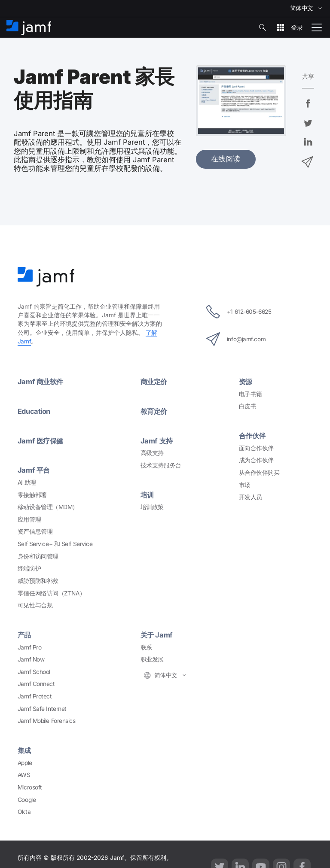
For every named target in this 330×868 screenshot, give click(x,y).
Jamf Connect (36, 682)
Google (27, 798)
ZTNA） (51, 592)
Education (34, 410)
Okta (24, 810)
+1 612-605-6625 (239, 311)
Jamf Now (31, 658)
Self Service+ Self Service (55, 542)
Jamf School (34, 670)
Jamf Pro (29, 645)
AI (27, 481)
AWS (24, 773)
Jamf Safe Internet (42, 707)
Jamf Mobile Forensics (47, 719)
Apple (25, 761)
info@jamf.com (235, 339)
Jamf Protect (35, 695)
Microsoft (30, 785)
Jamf (41, 381)
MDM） (48, 506)
